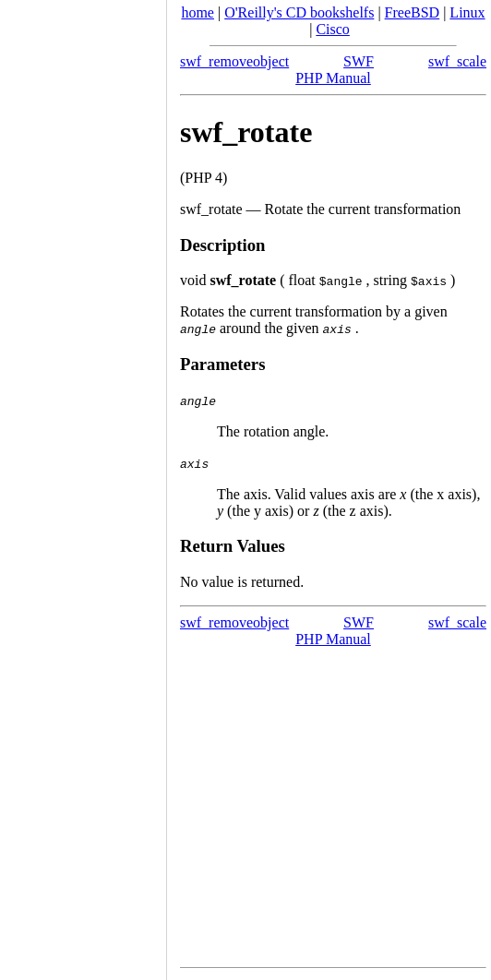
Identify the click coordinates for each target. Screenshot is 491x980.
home (198, 12)
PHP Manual (333, 78)
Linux (467, 12)
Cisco (332, 29)
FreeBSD (413, 12)
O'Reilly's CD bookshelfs (299, 12)
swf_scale (457, 61)
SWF (359, 61)
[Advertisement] (83, 484)
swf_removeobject (234, 61)
